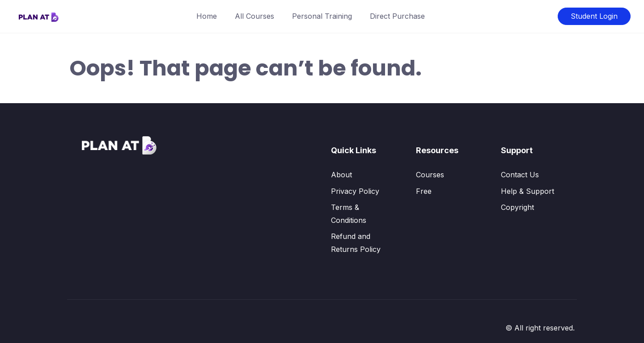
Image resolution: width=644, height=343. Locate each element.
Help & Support (527, 191)
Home (207, 16)
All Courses (254, 16)
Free (424, 191)
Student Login (594, 16)
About (341, 175)
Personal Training (322, 16)
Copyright (517, 207)
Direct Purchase (397, 16)
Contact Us (520, 175)
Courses (430, 175)
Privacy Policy (355, 191)
